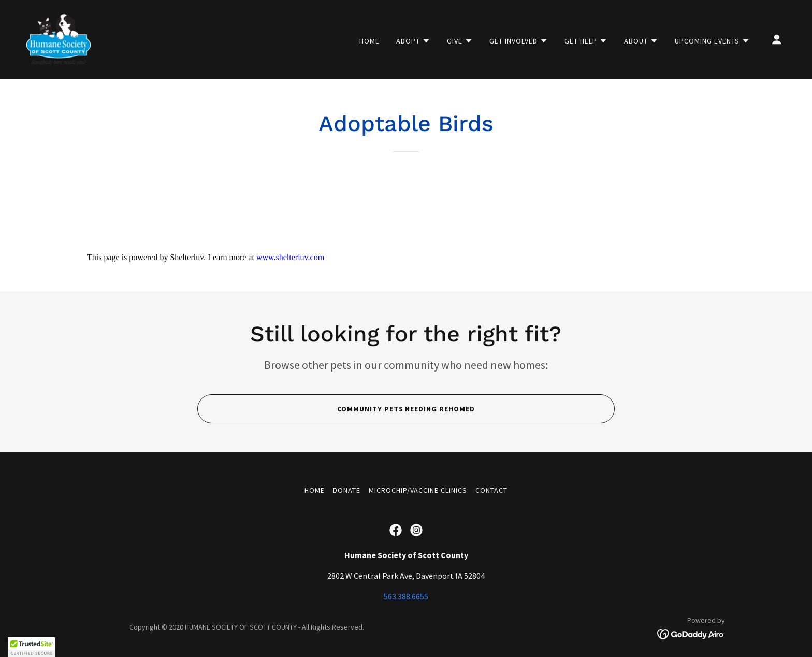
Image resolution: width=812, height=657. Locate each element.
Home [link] (369, 41)
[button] (413, 41)
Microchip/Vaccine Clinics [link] (418, 490)
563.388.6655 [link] (406, 596)
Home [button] (315, 490)
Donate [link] (347, 490)
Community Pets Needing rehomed (406, 409)
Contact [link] (491, 490)
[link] (59, 38)
